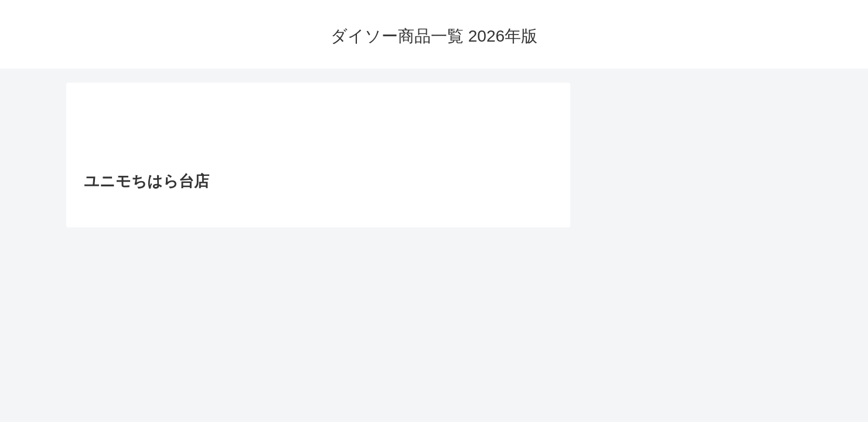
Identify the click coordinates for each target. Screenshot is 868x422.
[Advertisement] (318, 131)
